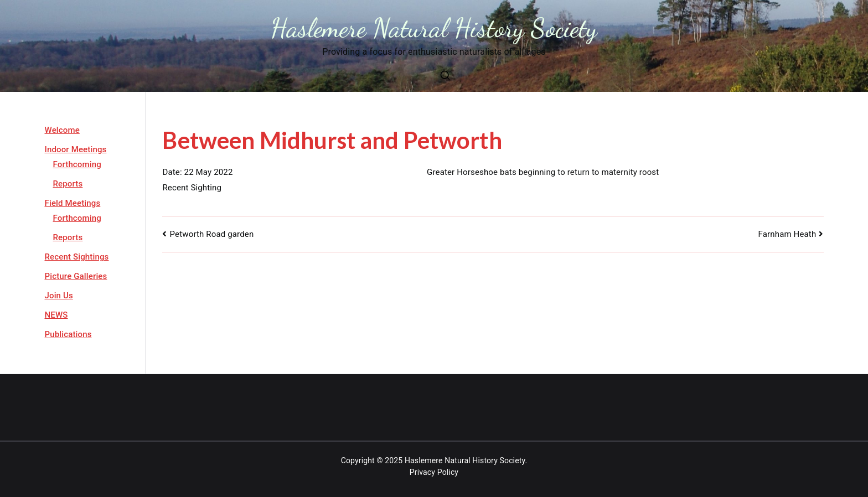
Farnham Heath (787, 234)
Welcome (62, 130)
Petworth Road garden (212, 234)
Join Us (59, 296)
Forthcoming (77, 164)
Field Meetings (73, 203)
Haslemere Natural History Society (434, 28)
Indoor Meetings (76, 149)
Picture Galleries (76, 276)
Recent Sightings (77, 257)
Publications (68, 334)
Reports (68, 184)
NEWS (56, 315)
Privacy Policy (434, 472)
